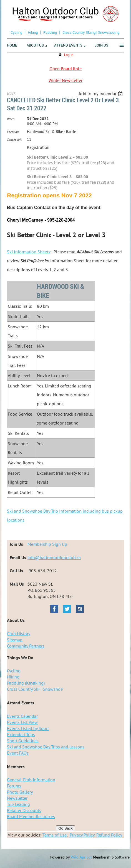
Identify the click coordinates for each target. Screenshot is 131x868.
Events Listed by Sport (28, 728)
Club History (19, 634)
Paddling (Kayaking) (26, 683)
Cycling (16, 32)
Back (11, 93)
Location (13, 132)
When (11, 119)
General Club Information (31, 780)
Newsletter (17, 798)
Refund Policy (109, 835)
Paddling (50, 32)
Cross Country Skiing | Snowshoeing (91, 32)
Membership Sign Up (47, 544)
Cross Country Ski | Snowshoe (35, 689)
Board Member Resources (31, 816)
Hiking (33, 32)
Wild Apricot (81, 857)
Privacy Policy (82, 835)
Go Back (65, 828)
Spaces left (14, 140)
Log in (69, 55)
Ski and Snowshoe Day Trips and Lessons (46, 747)
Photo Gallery (20, 792)
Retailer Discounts (24, 810)
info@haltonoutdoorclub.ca (54, 557)
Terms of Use (55, 835)
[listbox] (101, 94)
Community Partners (26, 646)
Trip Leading (18, 804)
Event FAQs (18, 753)
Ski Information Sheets (29, 252)
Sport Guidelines (23, 741)
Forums (14, 786)
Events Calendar (22, 716)
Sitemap (15, 640)
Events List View (22, 722)
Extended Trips (21, 734)
